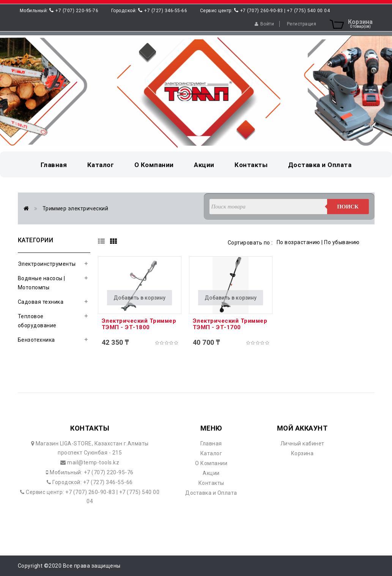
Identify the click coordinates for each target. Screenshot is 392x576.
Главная (211, 443)
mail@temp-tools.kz (93, 462)
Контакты (211, 483)
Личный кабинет (302, 443)
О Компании (211, 463)
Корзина (302, 453)
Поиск (348, 207)
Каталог (211, 453)
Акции (211, 473)
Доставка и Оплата (211, 493)
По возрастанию (298, 242)
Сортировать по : (250, 243)
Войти (264, 24)
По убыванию (342, 242)
